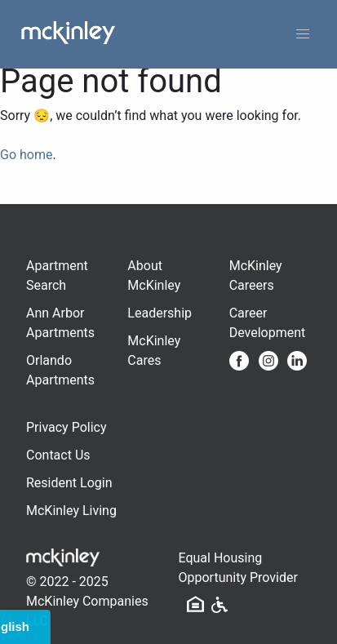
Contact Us (58, 455)
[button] (303, 34)
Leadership (160, 313)
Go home (26, 155)
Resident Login (69, 483)
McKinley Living (71, 511)
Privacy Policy (67, 427)
